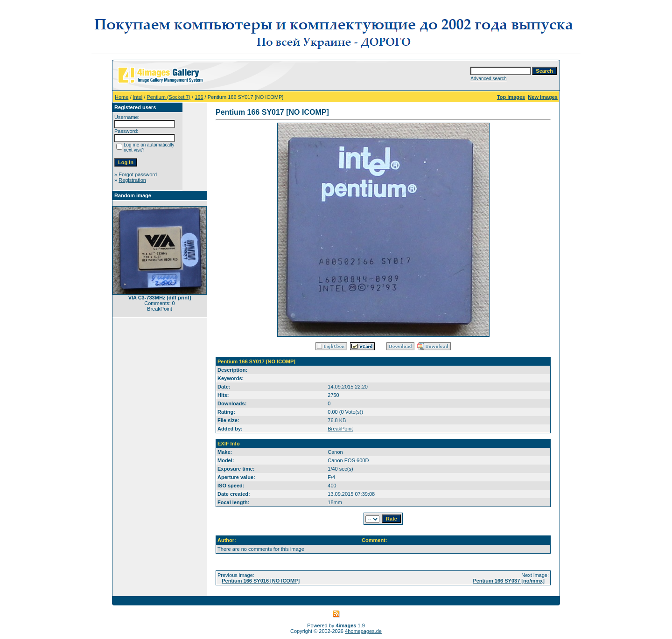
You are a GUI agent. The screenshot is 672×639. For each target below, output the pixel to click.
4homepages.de (363, 631)
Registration (132, 180)
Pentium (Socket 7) (168, 97)
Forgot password (138, 174)
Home (122, 97)
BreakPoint (340, 429)
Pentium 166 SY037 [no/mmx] (508, 581)
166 (199, 97)
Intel (138, 97)
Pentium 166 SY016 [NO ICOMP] (261, 581)
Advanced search (488, 79)
